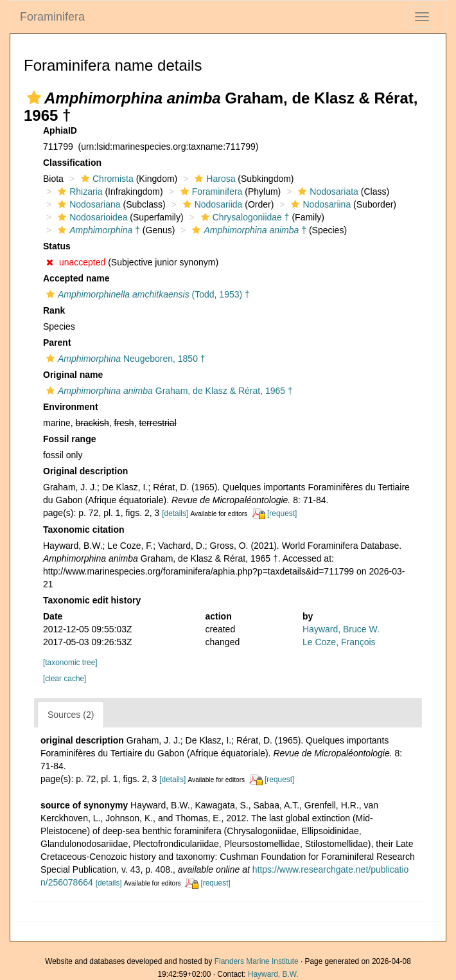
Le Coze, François (339, 642)
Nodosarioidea (91, 217)
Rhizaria (78, 192)
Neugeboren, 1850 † (124, 359)
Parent (57, 343)
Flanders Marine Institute (257, 961)
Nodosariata (327, 192)
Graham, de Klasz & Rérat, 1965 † (168, 391)
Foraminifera (52, 17)
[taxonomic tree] (70, 663)
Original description (85, 471)
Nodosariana (87, 204)
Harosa (213, 179)
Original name (73, 375)
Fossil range (69, 439)
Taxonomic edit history (92, 600)
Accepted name (76, 278)
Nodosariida (211, 204)
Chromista (106, 179)
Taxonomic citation (84, 530)
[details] (175, 513)
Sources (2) (71, 715)
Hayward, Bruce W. (341, 629)
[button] (34, 98)
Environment (71, 407)
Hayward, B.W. (273, 974)
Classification (72, 163)
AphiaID (60, 130)
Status (57, 246)
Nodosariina (319, 204)
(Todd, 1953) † (146, 294)
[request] (282, 513)
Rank (54, 310)
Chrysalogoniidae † (244, 217)
